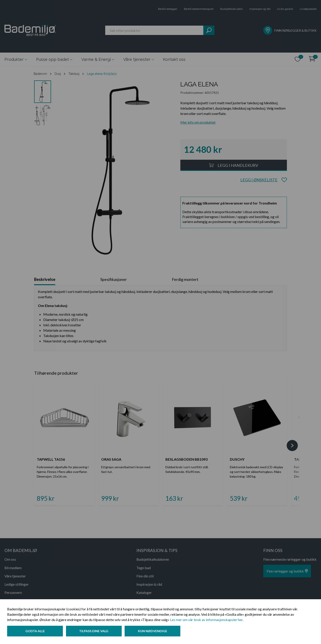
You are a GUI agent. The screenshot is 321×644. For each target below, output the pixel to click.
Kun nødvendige (154, 631)
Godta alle (35, 631)
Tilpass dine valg (94, 631)
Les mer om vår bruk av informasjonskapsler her (206, 620)
